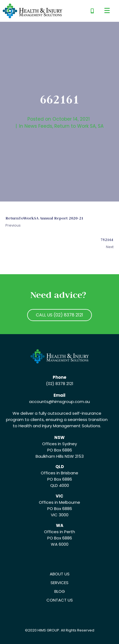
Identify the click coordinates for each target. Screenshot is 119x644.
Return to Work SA (75, 126)
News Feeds (38, 126)
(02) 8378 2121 (60, 384)
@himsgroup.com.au (69, 402)
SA (101, 126)
